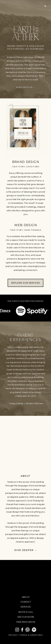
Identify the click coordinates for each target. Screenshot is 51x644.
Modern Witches (34, 403)
